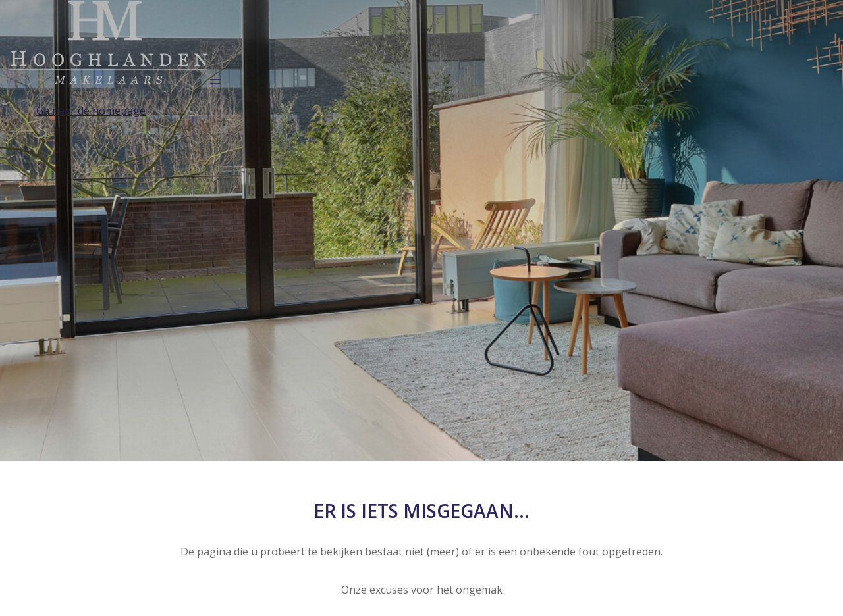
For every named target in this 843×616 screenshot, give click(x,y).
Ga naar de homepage (91, 111)
